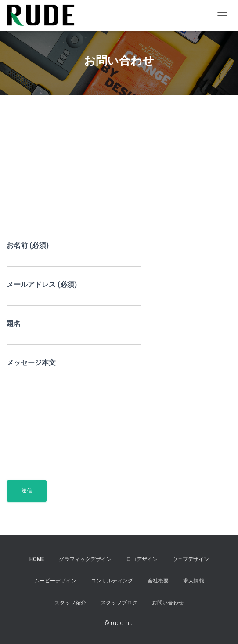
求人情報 (194, 581)
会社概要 (158, 581)
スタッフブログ (119, 603)
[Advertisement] (119, 174)
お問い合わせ (168, 603)
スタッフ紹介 (70, 603)
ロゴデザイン (142, 559)
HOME (37, 559)
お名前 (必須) (74, 254)
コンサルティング (112, 581)
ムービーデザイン (55, 581)
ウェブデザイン (191, 559)
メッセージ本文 (74, 411)
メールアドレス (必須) (74, 293)
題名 (74, 332)
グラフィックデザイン (85, 559)
